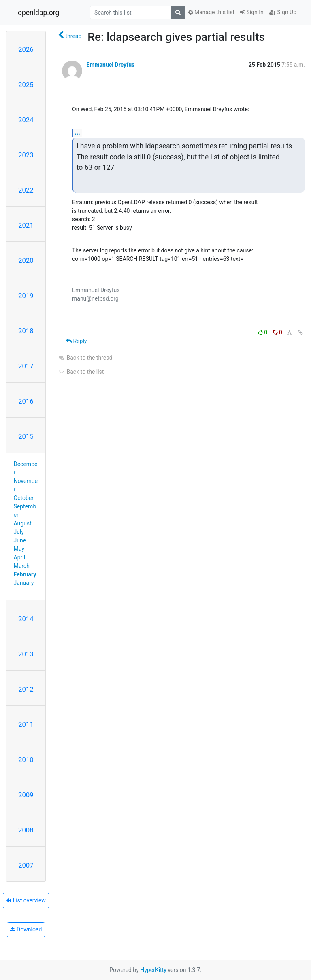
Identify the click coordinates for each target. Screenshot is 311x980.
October (24, 498)
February (25, 574)
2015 (26, 436)
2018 (26, 331)
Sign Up (283, 12)
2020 (26, 260)
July (19, 532)
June (20, 540)
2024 (26, 120)
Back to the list (81, 372)
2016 (26, 401)
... (77, 132)
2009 (26, 795)
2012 (26, 689)
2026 (26, 49)
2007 (26, 865)
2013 (26, 654)
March (22, 566)
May (19, 549)
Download (26, 929)
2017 (26, 366)
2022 (26, 190)
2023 (26, 155)
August (23, 523)
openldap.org (38, 13)
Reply (76, 341)
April (20, 557)
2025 (26, 85)
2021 (26, 225)
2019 (26, 296)
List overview (26, 900)
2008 (26, 830)
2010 (26, 760)
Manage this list (211, 12)
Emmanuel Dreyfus (110, 65)
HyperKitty (153, 970)
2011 (26, 724)
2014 (26, 619)
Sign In (252, 12)
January (24, 583)
